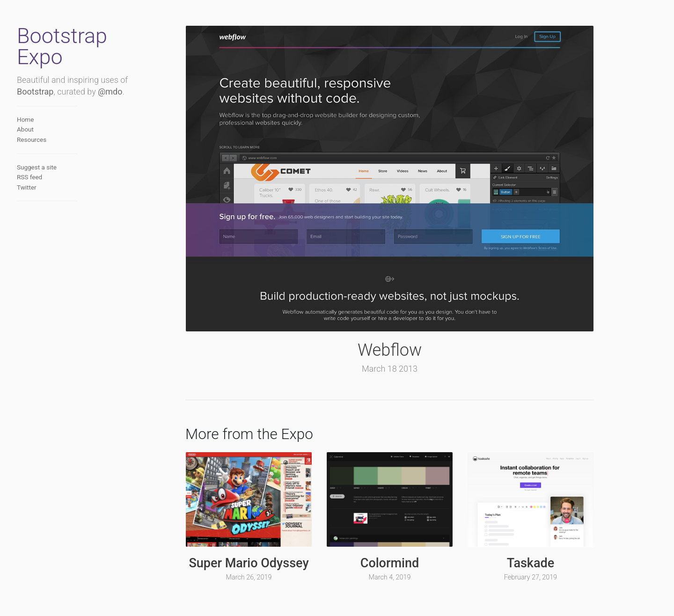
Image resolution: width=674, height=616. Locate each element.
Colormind (390, 563)
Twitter (27, 187)
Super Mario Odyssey (249, 563)
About (25, 129)
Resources (32, 139)
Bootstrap (35, 92)
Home (25, 119)
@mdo (110, 92)
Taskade (531, 563)
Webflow (390, 350)
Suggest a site (37, 167)
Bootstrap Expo (62, 46)
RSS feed (29, 177)
